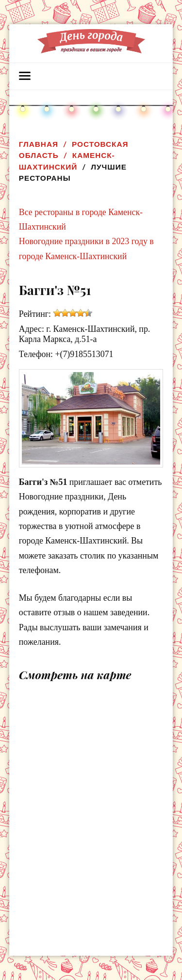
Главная (39, 144)
